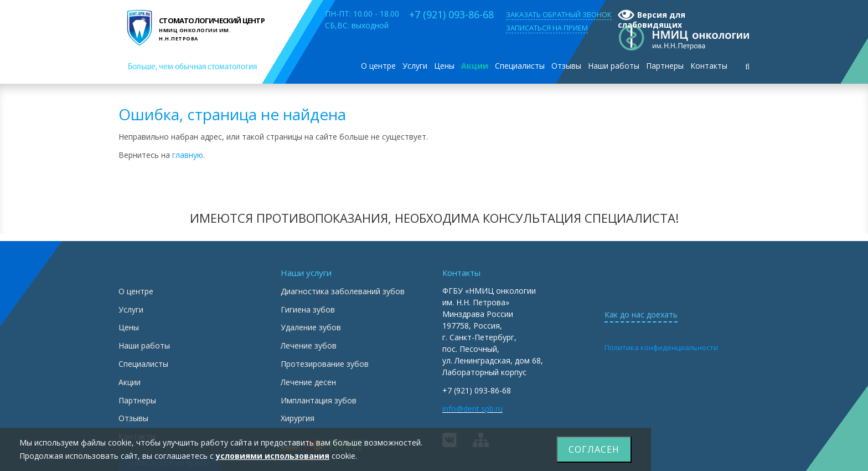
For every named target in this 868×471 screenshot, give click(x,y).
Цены (444, 66)
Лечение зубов (309, 345)
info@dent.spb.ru (472, 409)
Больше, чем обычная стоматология (192, 67)
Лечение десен (308, 382)
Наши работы (614, 66)
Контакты (709, 66)
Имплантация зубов (319, 400)
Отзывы (566, 66)
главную (188, 155)
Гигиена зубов (308, 309)
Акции (475, 66)
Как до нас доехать (641, 314)
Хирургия (298, 418)
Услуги (415, 66)
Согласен (594, 449)
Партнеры (665, 66)
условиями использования (273, 456)
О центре (378, 66)
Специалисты (520, 66)
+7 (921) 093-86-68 (451, 14)
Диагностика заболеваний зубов (343, 291)
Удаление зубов (311, 327)
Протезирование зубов (325, 364)
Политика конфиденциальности (661, 347)
